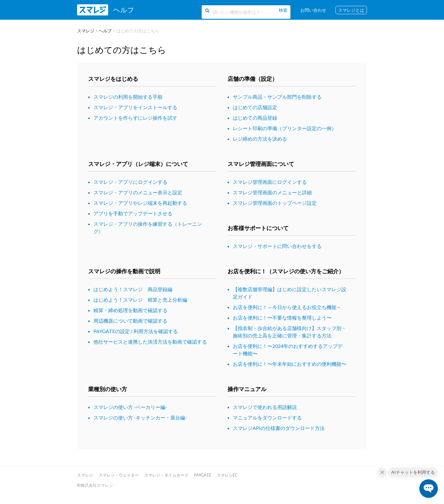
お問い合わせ (313, 10)
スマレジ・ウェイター (119, 475)
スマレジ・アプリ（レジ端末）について (138, 164)
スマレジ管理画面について (261, 164)
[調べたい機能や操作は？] (245, 12)
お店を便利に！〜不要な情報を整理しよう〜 (282, 318)
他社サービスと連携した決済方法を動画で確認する (150, 342)
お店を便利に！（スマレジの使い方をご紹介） (286, 271)
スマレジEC (227, 475)
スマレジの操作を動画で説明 (124, 271)
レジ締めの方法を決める (260, 139)
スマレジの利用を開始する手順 (128, 97)
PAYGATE (203, 475)
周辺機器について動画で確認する (130, 321)
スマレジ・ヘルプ (94, 31)
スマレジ (85, 475)
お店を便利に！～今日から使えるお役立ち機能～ (287, 307)
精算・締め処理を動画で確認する (130, 310)
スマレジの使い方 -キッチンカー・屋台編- (140, 417)
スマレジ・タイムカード (166, 475)
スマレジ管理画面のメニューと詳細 (272, 192)
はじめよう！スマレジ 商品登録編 (133, 289)
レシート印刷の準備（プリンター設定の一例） (285, 128)
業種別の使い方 (108, 389)
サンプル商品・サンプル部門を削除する (277, 97)
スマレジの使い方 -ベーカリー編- (130, 407)
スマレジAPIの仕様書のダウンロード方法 (279, 428)
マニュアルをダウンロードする (267, 417)
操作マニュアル (247, 389)
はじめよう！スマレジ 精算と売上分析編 (140, 300)
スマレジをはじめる (113, 79)
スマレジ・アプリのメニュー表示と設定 (138, 192)
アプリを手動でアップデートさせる (133, 213)
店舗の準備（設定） (253, 79)
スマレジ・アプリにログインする (130, 182)
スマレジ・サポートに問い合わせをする (277, 246)
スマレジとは (351, 10)
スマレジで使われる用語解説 (265, 407)
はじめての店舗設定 (255, 107)
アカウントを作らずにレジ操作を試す (135, 118)
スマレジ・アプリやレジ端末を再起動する (140, 203)
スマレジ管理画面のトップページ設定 (275, 203)
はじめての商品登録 (255, 118)
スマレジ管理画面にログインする (270, 182)
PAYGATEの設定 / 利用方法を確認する (136, 331)
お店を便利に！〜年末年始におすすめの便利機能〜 (290, 364)
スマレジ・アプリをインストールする (135, 107)
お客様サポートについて (258, 228)
